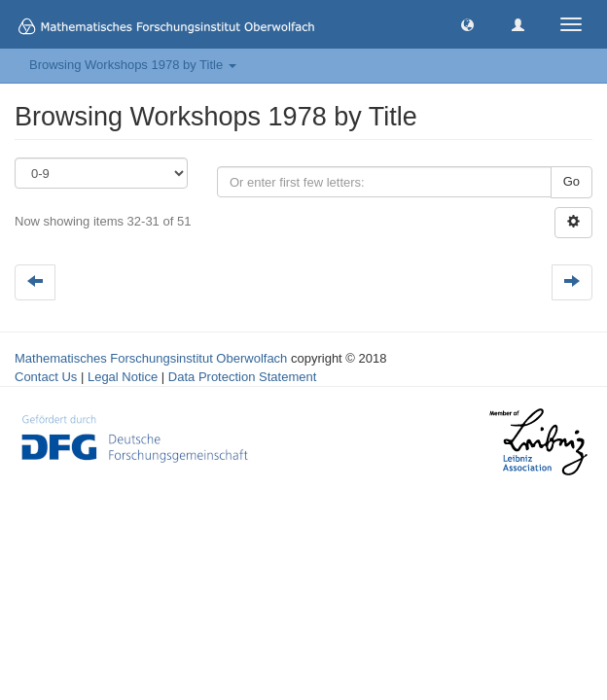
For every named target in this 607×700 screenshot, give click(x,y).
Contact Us (46, 377)
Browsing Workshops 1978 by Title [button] (133, 65)
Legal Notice (123, 377)
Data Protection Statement (242, 377)
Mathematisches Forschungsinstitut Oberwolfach (151, 358)
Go (571, 181)
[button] (467, 24)
